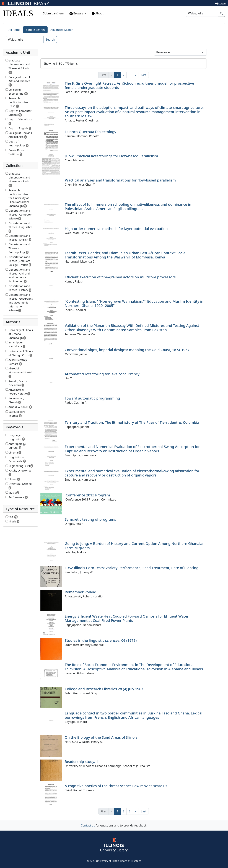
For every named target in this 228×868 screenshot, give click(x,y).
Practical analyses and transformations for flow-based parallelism (120, 180)
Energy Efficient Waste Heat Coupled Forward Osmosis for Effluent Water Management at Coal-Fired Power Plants (127, 618)
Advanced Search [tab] (62, 30)
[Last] (144, 75)
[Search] (202, 13)
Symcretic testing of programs (90, 519)
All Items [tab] (14, 30)
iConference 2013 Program (87, 495)
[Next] (136, 75)
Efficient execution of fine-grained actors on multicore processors (120, 277)
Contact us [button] (88, 825)
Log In (220, 3)
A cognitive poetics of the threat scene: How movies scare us (116, 786)
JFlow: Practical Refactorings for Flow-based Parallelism (111, 156)
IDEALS (18, 13)
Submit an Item (52, 13)
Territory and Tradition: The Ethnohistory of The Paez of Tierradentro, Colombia (132, 422)
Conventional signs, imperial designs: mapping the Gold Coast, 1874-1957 (127, 350)
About (98, 13)
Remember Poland (80, 592)
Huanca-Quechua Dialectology (90, 132)
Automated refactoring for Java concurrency (102, 374)
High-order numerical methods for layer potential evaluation (116, 229)
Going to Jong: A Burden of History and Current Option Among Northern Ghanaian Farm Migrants (135, 546)
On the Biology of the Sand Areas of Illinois (101, 737)
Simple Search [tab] (35, 30)
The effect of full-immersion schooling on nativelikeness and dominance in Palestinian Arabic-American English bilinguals (128, 207)
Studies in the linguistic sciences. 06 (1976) (101, 640)
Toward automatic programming (92, 398)
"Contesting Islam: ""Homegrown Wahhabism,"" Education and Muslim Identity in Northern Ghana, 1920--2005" (134, 303)
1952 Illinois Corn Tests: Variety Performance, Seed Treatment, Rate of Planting (132, 568)
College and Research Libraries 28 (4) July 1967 (104, 689)
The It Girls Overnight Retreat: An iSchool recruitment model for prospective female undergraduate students (129, 85)
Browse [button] (77, 13)
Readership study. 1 (81, 762)
